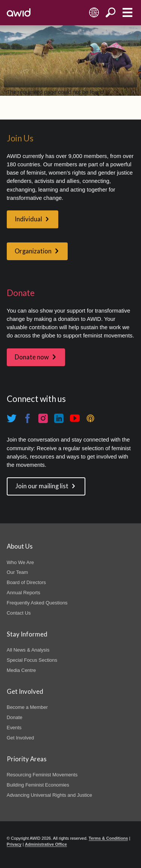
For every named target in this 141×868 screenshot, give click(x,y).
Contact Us (19, 613)
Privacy (14, 844)
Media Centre (21, 670)
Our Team (17, 572)
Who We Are (20, 562)
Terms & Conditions (108, 838)
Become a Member (27, 707)
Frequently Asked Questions (37, 603)
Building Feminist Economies (38, 785)
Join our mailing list (42, 486)
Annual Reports (23, 593)
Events (14, 728)
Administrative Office (46, 844)
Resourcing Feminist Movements (42, 775)
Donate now (32, 357)
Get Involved (20, 738)
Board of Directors (26, 582)
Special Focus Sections (32, 660)
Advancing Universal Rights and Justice (49, 795)
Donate (15, 717)
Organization (33, 251)
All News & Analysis (28, 650)
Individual (28, 219)
